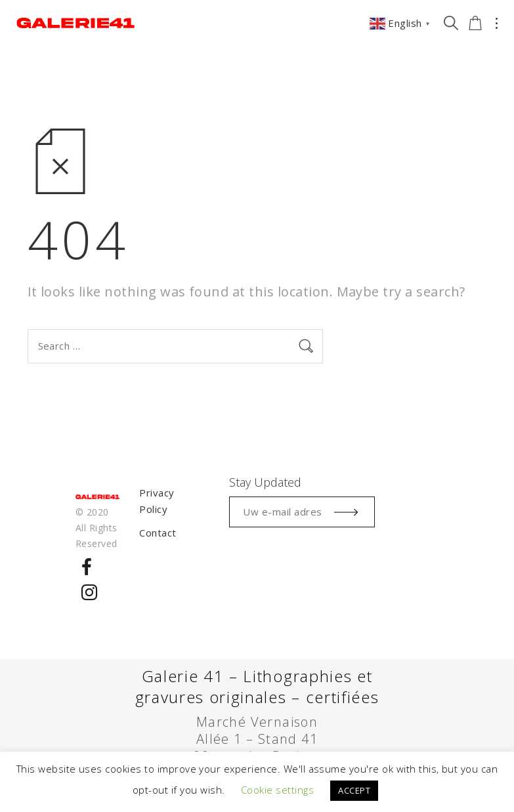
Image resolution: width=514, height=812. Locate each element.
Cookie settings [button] (277, 790)
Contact (158, 533)
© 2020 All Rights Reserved (96, 528)
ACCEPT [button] (354, 790)
